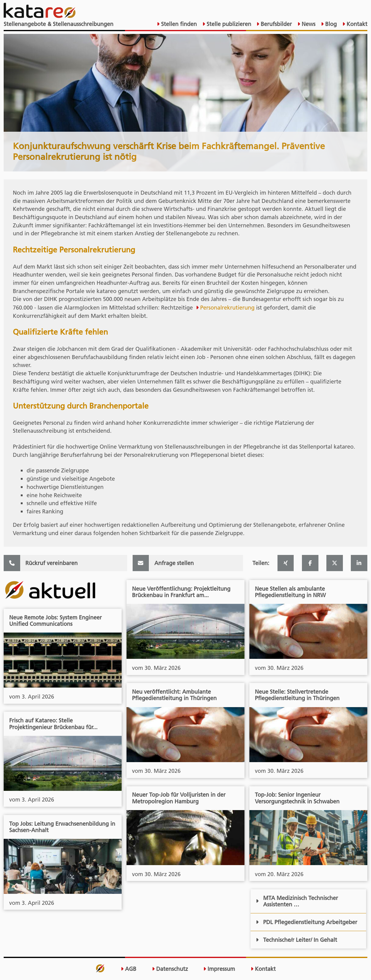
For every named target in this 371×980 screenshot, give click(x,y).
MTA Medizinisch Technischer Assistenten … (297, 901)
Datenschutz (170, 969)
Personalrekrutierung (227, 308)
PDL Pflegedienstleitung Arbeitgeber (306, 922)
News (308, 24)
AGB (129, 969)
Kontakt (356, 24)
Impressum (219, 969)
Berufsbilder (275, 24)
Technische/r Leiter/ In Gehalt (296, 940)
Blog (330, 24)
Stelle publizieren (228, 24)
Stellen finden (178, 24)
